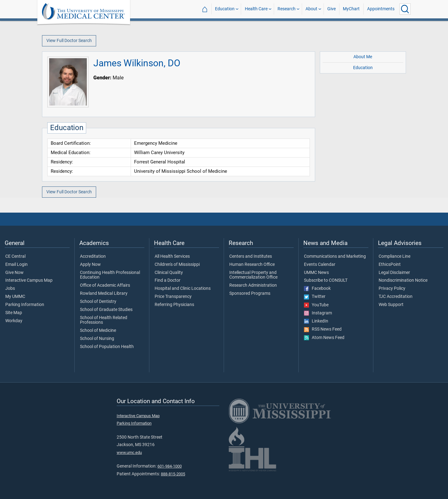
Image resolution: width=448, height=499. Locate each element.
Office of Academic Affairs (105, 285)
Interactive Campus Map (29, 280)
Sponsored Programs (250, 294)
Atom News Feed (324, 338)
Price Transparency (173, 297)
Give (331, 9)
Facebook (317, 289)
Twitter (315, 297)
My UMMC (15, 297)
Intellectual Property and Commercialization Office (253, 275)
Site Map (14, 313)
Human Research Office (252, 265)
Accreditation (93, 257)
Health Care (256, 9)
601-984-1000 (170, 466)
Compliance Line (394, 257)
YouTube (316, 305)
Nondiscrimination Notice (403, 280)
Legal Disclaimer (394, 273)
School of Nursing (97, 339)
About (311, 9)
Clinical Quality (169, 273)
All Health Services (172, 257)
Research (287, 9)
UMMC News (316, 273)
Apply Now (90, 265)
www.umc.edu (129, 452)
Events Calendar (320, 265)
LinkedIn (316, 321)
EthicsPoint (390, 265)
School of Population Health (107, 347)
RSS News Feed (323, 329)
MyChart (351, 9)
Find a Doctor (168, 280)
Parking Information (25, 305)
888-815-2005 (173, 474)
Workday (14, 321)
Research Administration (253, 285)
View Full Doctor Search (69, 41)
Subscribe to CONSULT (326, 280)
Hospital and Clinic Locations (183, 289)
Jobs (10, 289)
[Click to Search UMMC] (405, 9)
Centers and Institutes (251, 257)
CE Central (15, 257)
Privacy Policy (392, 289)
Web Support (391, 305)
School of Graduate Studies (106, 310)
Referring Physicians (174, 305)
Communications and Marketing (335, 257)
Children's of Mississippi (177, 265)
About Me (363, 57)
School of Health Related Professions (104, 320)
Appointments (381, 9)
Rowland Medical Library (104, 294)
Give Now (14, 273)
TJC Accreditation (396, 297)
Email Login (16, 265)
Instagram (318, 313)
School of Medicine (98, 331)
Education (225, 9)
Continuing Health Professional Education (110, 275)
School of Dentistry (98, 302)
